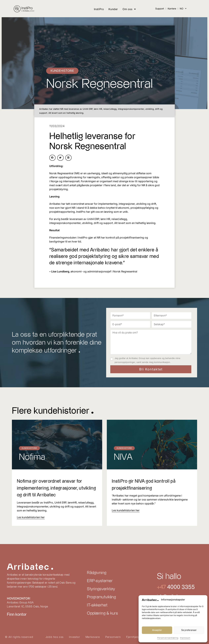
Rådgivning (97, 573)
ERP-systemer (100, 581)
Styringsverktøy (101, 589)
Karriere (172, 9)
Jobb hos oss (55, 637)
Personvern (113, 637)
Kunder (113, 9)
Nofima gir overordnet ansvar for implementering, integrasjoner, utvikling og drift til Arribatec (53, 488)
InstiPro (99, 9)
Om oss (129, 9)
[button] (52, 158)
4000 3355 (180, 587)
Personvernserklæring (168, 638)
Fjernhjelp (133, 637)
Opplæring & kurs (102, 613)
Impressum (185, 638)
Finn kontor (17, 615)
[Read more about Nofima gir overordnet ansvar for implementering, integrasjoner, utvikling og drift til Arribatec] (31, 517)
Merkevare (93, 637)
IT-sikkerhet (97, 605)
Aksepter (157, 630)
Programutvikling (101, 597)
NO (183, 9)
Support (160, 9)
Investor (74, 637)
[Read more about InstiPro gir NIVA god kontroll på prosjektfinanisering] (126, 510)
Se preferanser (189, 630)
